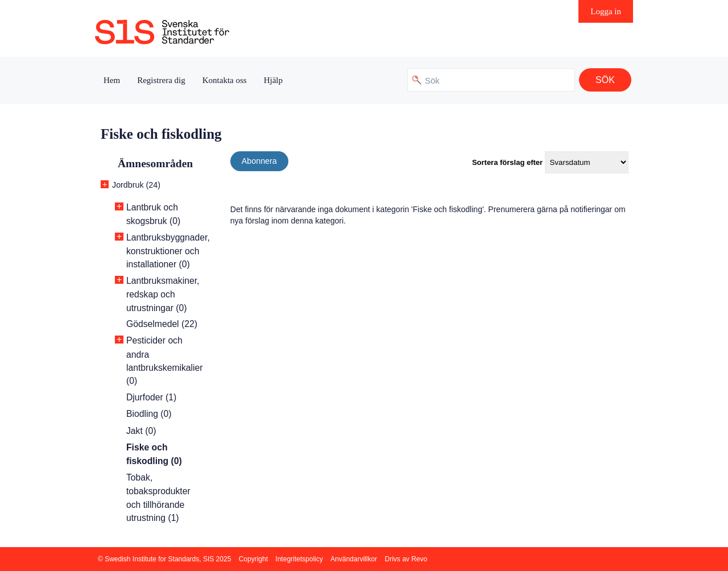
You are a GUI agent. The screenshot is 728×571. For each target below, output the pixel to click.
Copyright (253, 559)
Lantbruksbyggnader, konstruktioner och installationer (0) (168, 251)
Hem (112, 80)
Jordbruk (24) (136, 185)
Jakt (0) (141, 431)
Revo (419, 559)
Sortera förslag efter (507, 162)
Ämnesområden (155, 164)
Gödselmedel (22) (162, 324)
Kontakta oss (225, 80)
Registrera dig (161, 80)
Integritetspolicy (299, 559)
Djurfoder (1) (151, 397)
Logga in (606, 11)
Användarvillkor (354, 559)
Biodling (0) (149, 414)
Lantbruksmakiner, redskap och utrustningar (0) (163, 294)
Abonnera (259, 161)
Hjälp (273, 80)
